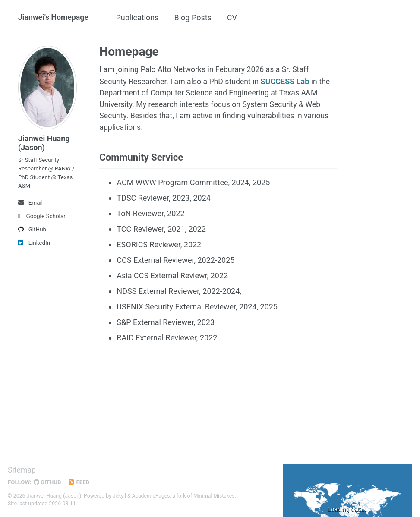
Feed (80, 483)
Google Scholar (42, 218)
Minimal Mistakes (215, 497)
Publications (142, 17)
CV (237, 17)
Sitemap (22, 471)
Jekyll (120, 497)
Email (30, 205)
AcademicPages (151, 497)
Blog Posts (198, 17)
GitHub (32, 232)
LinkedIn (34, 245)
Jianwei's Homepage (54, 17)
